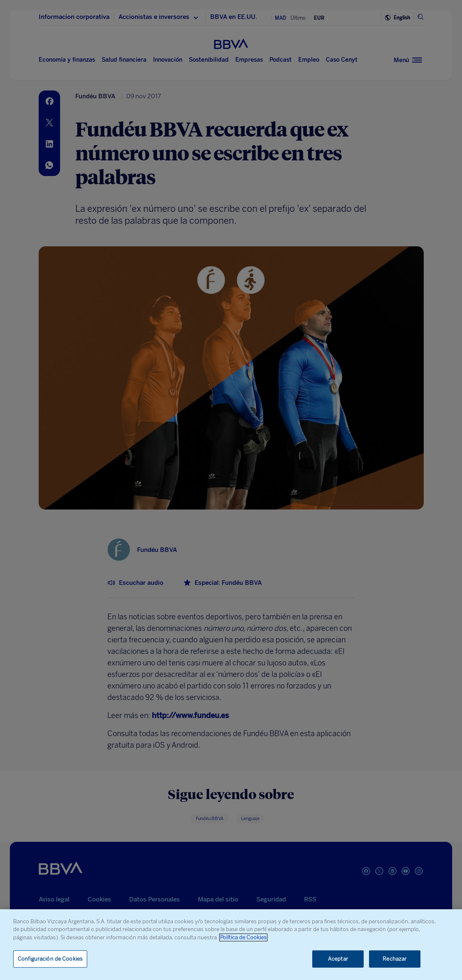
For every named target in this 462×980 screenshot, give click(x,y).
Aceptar (338, 959)
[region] (231, 945)
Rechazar (395, 959)
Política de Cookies (243, 937)
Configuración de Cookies (50, 959)
